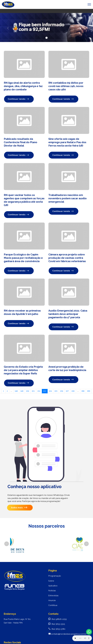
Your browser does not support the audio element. (82, 638)
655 (56, 392)
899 (89, 392)
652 (39, 392)
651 (33, 392)
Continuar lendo (18, 99)
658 (73, 392)
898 (83, 392)
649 (22, 392)
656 (62, 392)
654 (50, 392)
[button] (8, 28)
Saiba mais (19, 508)
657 (67, 392)
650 (28, 392)
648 (16, 392)
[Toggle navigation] (89, 4)
